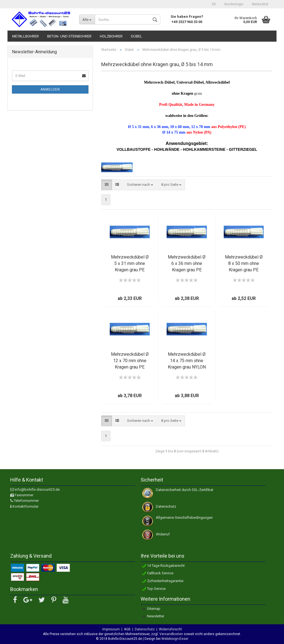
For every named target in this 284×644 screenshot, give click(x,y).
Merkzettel (260, 4)
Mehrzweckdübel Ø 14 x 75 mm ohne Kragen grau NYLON (187, 361)
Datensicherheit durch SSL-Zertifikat (185, 490)
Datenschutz (166, 506)
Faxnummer (24, 495)
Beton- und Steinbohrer (69, 36)
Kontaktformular (26, 506)
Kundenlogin (234, 4)
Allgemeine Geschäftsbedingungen (184, 518)
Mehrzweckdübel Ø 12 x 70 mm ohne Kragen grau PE (130, 361)
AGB (127, 629)
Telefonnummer (26, 501)
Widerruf (163, 534)
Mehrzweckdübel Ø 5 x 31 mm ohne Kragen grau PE (130, 263)
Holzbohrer (111, 36)
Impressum (111, 629)
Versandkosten (171, 634)
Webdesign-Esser (174, 639)
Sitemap (154, 609)
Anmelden (50, 89)
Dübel (136, 36)
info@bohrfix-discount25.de (37, 489)
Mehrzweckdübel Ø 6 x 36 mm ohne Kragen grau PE (187, 263)
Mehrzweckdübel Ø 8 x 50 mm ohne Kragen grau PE (244, 263)
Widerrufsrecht (170, 629)
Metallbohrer (26, 36)
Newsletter (156, 616)
